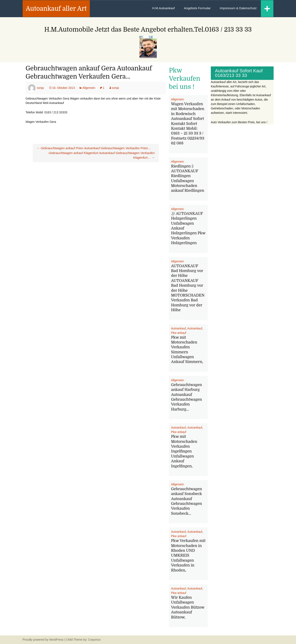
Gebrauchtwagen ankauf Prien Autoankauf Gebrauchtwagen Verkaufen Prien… (94, 148)
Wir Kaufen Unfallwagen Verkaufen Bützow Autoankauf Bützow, (188, 607)
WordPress (56, 640)
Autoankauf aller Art (56, 9)
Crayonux (94, 640)
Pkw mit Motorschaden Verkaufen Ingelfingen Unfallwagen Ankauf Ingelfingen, (184, 451)
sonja (40, 88)
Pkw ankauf (179, 333)
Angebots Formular (197, 8)
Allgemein (89, 88)
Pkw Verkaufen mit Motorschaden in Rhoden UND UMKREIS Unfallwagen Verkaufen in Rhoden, (188, 555)
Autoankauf (178, 328)
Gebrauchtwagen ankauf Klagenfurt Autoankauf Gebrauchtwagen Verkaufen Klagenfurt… (102, 155)
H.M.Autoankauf (163, 8)
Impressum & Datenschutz (238, 8)
